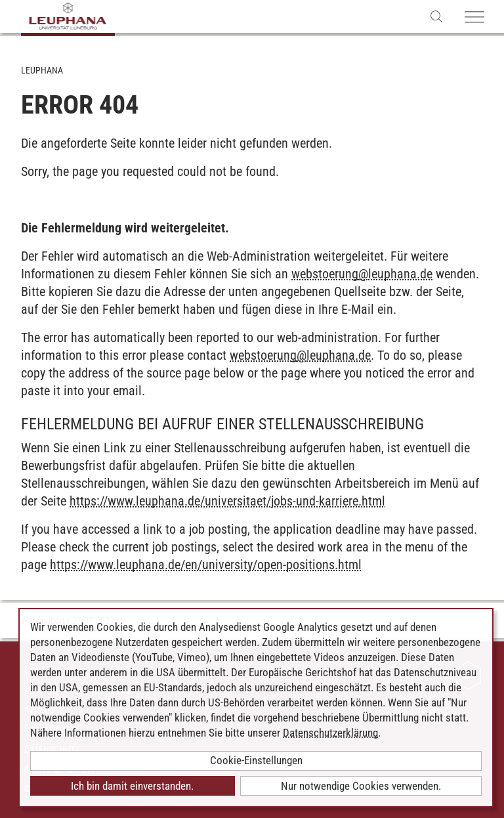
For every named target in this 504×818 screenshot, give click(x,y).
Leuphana (42, 70)
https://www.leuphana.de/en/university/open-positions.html (206, 565)
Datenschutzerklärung (330, 733)
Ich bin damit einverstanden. (132, 786)
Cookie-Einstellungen (256, 760)
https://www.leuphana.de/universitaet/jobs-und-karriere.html (227, 501)
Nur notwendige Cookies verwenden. (361, 786)
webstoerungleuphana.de (362, 274)
